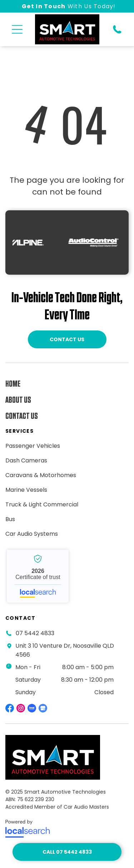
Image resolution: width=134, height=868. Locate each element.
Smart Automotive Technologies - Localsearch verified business (38, 576)
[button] (17, 29)
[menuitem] (53, 384)
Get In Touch (44, 6)
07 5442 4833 (35, 633)
